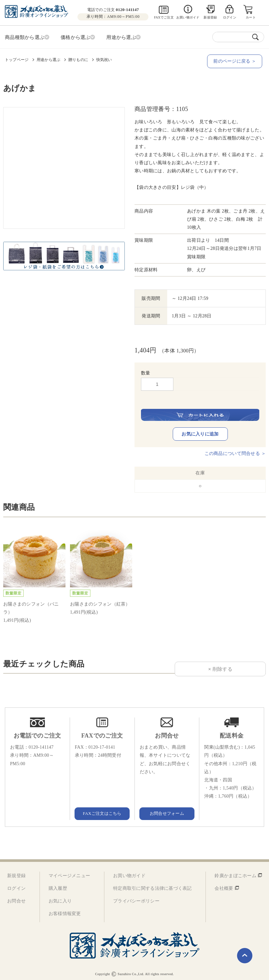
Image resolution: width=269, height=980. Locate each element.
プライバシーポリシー (136, 898)
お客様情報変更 (65, 910)
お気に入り (60, 898)
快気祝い (104, 59)
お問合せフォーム (167, 810)
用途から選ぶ (48, 59)
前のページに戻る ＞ (237, 60)
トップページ (17, 59)
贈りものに (78, 59)
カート (251, 17)
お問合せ (16, 898)
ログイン (16, 885)
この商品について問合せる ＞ (235, 450)
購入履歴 (58, 885)
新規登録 (210, 17)
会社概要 (224, 885)
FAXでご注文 (164, 17)
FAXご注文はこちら (102, 810)
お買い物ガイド (188, 17)
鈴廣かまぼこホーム (235, 872)
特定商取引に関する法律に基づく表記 (152, 885)
